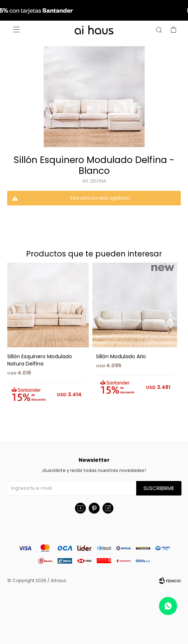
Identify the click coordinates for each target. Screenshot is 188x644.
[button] (172, 345)
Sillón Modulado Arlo (121, 356)
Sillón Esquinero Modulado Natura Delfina (40, 360)
